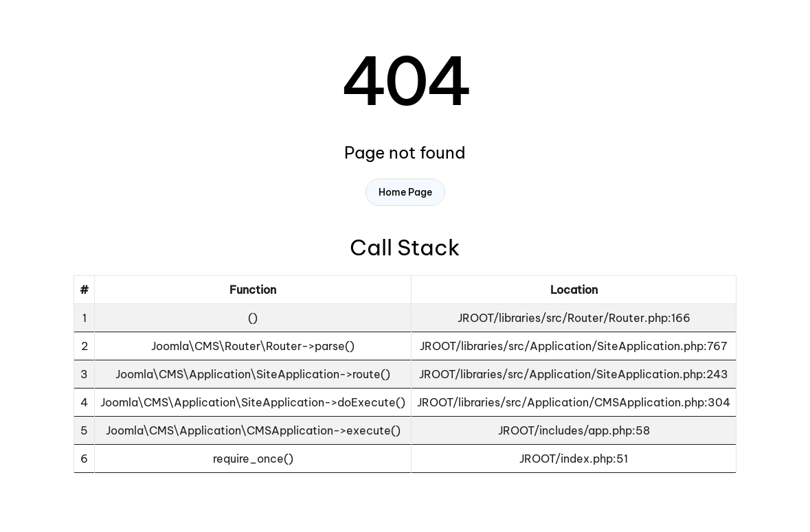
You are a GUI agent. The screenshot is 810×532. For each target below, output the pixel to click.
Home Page (405, 192)
